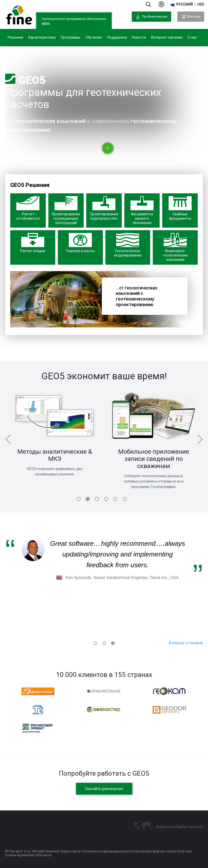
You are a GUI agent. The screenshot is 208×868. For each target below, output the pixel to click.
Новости (139, 37)
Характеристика (42, 37)
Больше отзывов (186, 643)
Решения (15, 37)
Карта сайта (71, 851)
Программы (70, 37)
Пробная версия (151, 17)
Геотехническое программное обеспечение (74, 22)
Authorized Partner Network (179, 827)
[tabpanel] (55, 433)
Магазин (191, 17)
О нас (192, 37)
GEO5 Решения (30, 185)
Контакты (44, 855)
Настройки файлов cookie (155, 851)
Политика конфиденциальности (107, 851)
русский (185, 4)
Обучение (94, 37)
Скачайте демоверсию (104, 789)
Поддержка (117, 37)
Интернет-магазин (167, 37)
